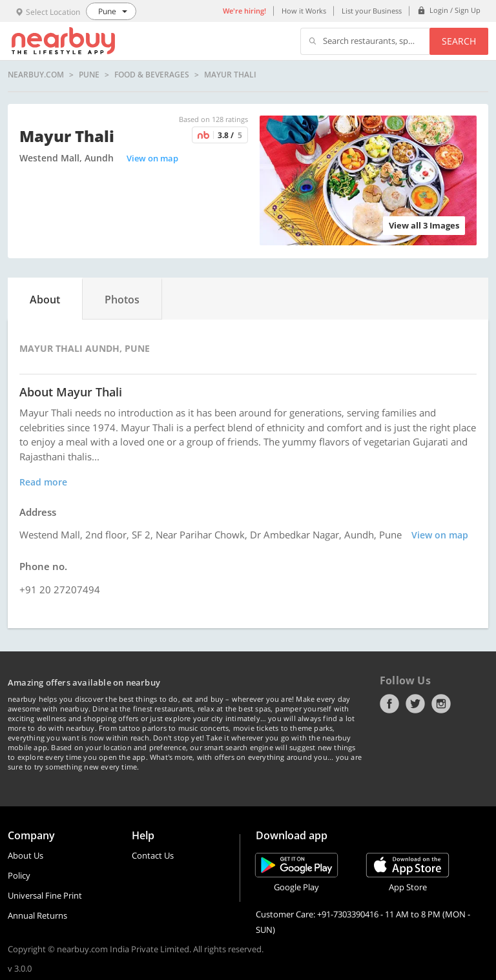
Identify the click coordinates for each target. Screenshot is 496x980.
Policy (19, 875)
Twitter (415, 704)
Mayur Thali (230, 75)
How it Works (304, 11)
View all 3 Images (424, 225)
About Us (26, 855)
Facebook (389, 704)
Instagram (441, 704)
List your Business (372, 11)
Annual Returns (37, 915)
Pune (89, 75)
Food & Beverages (152, 75)
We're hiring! (244, 11)
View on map (152, 158)
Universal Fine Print (45, 895)
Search (459, 41)
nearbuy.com (36, 75)
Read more (43, 482)
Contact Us (153, 855)
